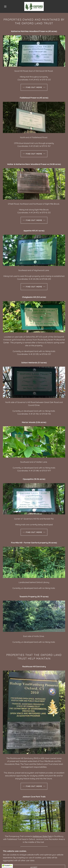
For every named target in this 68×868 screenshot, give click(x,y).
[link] (34, 6)
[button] (6, 7)
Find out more (34, 87)
